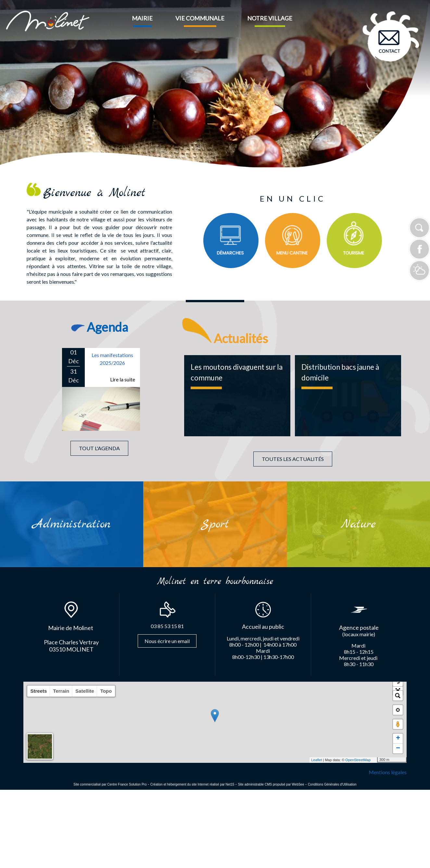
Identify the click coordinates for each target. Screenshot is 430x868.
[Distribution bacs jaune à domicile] (348, 396)
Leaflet (316, 760)
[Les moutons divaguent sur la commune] (237, 396)
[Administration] (72, 524)
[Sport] (215, 524)
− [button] (398, 749)
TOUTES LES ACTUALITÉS (293, 459)
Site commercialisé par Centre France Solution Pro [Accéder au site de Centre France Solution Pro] (110, 784)
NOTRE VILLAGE (270, 18)
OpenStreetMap (358, 760)
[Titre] (231, 241)
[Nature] (358, 524)
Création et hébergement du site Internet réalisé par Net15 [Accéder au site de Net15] (192, 784)
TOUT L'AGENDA (99, 448)
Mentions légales (388, 772)
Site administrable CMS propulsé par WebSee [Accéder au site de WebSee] (271, 784)
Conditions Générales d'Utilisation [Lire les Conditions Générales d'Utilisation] (332, 784)
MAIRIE (142, 18)
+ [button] (398, 738)
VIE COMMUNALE (200, 18)
